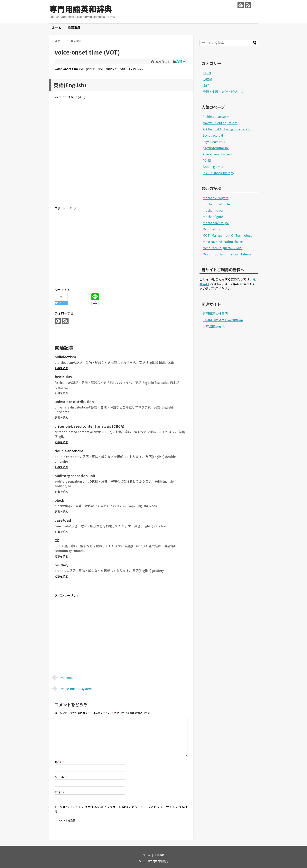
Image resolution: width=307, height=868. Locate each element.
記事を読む (61, 368)
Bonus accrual (213, 135)
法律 (206, 85)
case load (63, 520)
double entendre (69, 451)
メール (61, 777)
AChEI (207, 160)
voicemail (64, 677)
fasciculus (63, 377)
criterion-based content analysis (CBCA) (89, 426)
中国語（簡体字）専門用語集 (223, 320)
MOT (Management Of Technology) (228, 235)
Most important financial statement (229, 254)
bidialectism (65, 357)
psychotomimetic (216, 148)
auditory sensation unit (75, 476)
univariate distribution (74, 401)
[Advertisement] (121, 156)
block (59, 500)
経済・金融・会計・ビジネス (223, 91)
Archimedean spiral (217, 116)
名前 (60, 762)
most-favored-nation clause (223, 242)
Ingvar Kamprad (214, 142)
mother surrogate (216, 198)
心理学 (181, 62)
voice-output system (72, 689)
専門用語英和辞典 (81, 9)
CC (57, 540)
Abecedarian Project (217, 154)
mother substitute (216, 204)
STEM (207, 73)
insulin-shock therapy (218, 173)
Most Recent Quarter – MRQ (223, 248)
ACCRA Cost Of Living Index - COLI (227, 129)
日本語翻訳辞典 (214, 326)
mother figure (213, 217)
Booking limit (213, 167)
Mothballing (211, 229)
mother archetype (216, 223)
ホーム (57, 28)
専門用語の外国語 (215, 314)
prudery (61, 565)
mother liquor (213, 210)
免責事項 (74, 28)
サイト (59, 792)
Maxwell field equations (220, 123)
